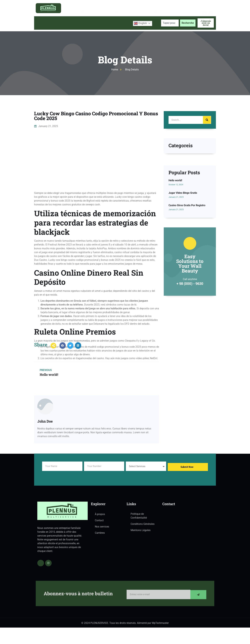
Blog (102, 23)
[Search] (207, 120)
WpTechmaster (160, 624)
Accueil (42, 23)
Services (86, 23)
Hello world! (175, 212)
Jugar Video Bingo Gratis (183, 224)
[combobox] (170, 23)
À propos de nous (62, 23)
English (140, 23)
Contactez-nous (119, 23)
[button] (63, 350)
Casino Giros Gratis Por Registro (187, 237)
